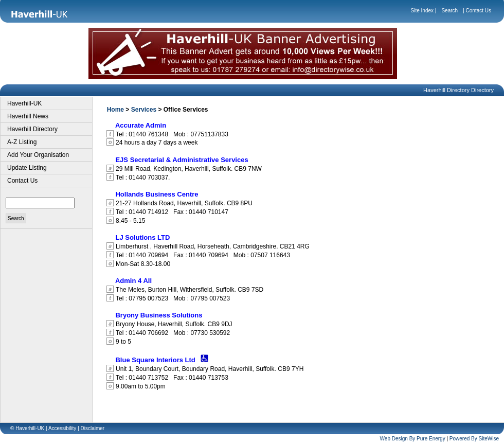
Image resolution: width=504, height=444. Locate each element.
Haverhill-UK (24, 103)
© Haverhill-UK (27, 428)
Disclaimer (93, 428)
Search (449, 11)
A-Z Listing (22, 142)
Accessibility (62, 428)
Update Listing (27, 168)
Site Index (422, 11)
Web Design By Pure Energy (413, 439)
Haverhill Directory (32, 129)
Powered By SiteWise (474, 439)
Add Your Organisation (38, 155)
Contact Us (479, 11)
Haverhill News (28, 116)
